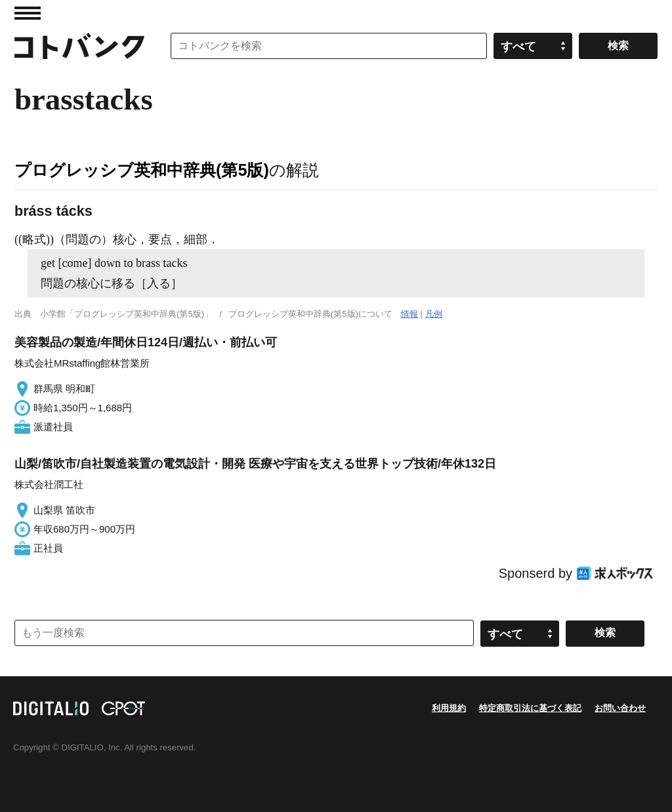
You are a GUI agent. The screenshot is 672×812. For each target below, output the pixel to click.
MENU (28, 13)
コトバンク (79, 46)
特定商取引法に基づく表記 (530, 708)
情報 (409, 314)
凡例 (434, 314)
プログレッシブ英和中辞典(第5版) (142, 170)
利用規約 (449, 708)
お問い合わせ (620, 708)
